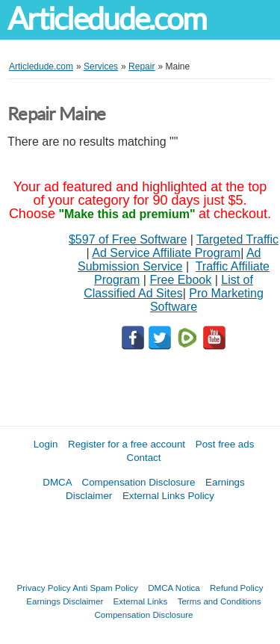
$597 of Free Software (128, 239)
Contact (144, 458)
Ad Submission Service (169, 260)
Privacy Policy (44, 588)
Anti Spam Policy (105, 588)
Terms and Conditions (220, 601)
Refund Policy (237, 588)
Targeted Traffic (237, 239)
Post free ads (225, 444)
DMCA (57, 482)
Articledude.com (107, 19)
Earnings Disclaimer (65, 601)
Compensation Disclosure (139, 482)
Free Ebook (180, 280)
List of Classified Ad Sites (168, 287)
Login (46, 444)
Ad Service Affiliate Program (166, 253)
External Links (141, 601)
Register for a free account (127, 444)
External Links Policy (168, 496)
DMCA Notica (174, 588)
